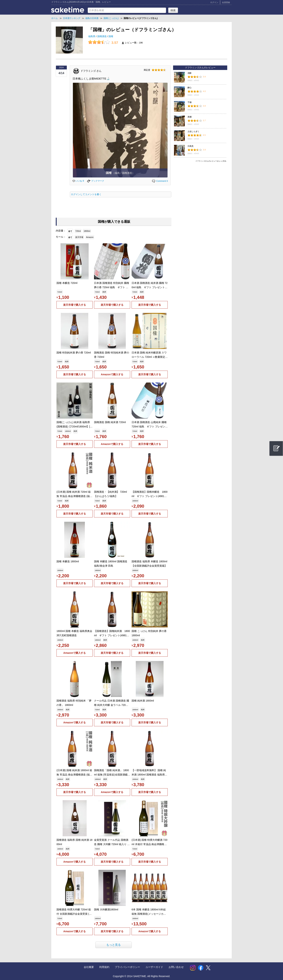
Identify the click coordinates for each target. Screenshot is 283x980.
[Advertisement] (200, 189)
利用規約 (104, 967)
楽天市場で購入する (75, 305)
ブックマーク (96, 181)
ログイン (214, 2)
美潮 (190, 117)
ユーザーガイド (154, 967)
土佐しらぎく (193, 131)
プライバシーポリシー (127, 967)
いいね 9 (78, 181)
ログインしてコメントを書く (86, 194)
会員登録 (226, 2)
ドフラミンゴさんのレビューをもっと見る (211, 161)
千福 (190, 102)
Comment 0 (160, 181)
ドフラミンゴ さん (91, 71)
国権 (111, 36)
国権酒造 (102, 36)
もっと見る (114, 945)
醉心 (190, 88)
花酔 (190, 73)
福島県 (92, 36)
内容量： (61, 231)
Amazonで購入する (112, 374)
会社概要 (89, 967)
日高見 (191, 146)
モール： (61, 237)
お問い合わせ (176, 967)
